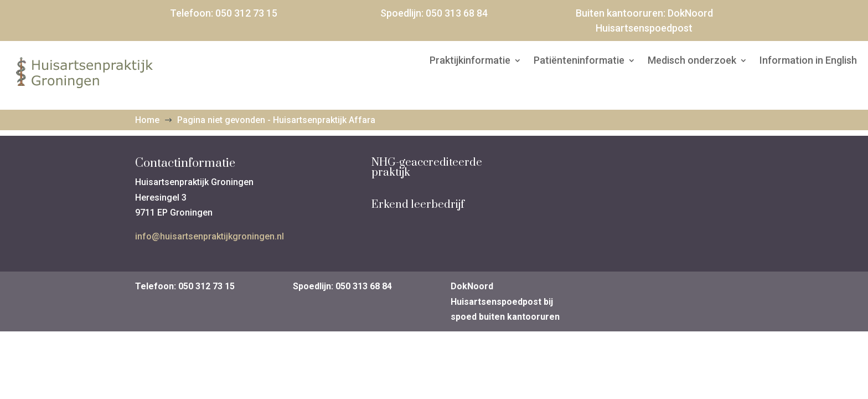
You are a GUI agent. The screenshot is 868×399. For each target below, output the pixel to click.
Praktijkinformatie (470, 61)
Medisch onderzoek (692, 61)
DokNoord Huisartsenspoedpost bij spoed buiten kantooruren (505, 301)
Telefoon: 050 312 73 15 (185, 286)
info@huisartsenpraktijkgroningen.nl (210, 236)
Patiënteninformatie (579, 61)
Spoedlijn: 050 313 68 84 (342, 286)
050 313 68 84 (457, 13)
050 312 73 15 (246, 13)
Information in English (808, 61)
